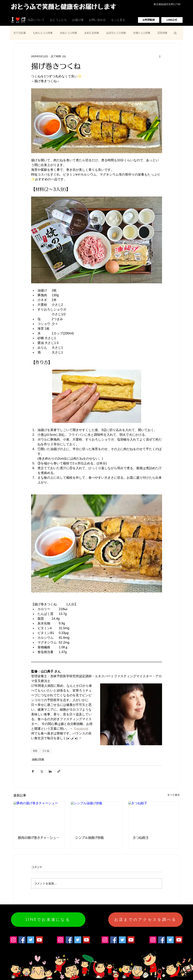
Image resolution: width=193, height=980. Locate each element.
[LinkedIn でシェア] (50, 771)
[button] (175, 33)
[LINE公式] (172, 20)
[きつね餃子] (154, 816)
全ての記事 (20, 33)
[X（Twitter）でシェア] (41, 771)
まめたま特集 (92, 33)
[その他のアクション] (160, 56)
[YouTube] (39, 940)
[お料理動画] (149, 20)
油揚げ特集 (38, 759)
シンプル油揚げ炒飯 (90, 838)
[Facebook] (22, 940)
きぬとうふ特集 (68, 33)
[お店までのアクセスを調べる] (146, 920)
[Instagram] (13, 940)
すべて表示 (174, 795)
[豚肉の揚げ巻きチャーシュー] (39, 816)
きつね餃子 (141, 838)
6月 (35, 751)
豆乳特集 (162, 33)
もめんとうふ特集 (43, 33)
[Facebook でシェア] (33, 771)
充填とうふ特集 (142, 33)
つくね (46, 751)
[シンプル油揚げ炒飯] (97, 816)
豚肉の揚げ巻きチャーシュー (39, 838)
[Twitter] (31, 940)
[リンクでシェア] (59, 771)
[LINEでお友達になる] (48, 920)
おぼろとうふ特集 (116, 33)
